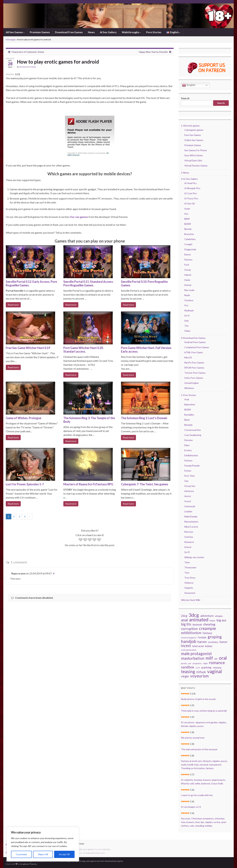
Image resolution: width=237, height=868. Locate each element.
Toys (187, 573)
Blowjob (188, 425)
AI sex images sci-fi (191, 807)
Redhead (189, 310)
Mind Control (191, 527)
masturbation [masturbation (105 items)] (193, 658)
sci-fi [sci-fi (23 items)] (198, 668)
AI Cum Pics (191, 193)
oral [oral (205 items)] (223, 658)
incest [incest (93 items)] (186, 646)
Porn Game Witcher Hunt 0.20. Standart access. (83, 350)
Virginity (189, 588)
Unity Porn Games (194, 378)
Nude (187, 295)
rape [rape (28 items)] (205, 663)
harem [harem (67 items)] (202, 642)
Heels (187, 280)
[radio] (81, 540)
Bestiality (189, 415)
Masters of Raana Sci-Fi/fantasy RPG (88, 484)
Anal (187, 399)
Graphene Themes (29, 864)
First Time (190, 476)
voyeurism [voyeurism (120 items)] (199, 676)
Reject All (43, 854)
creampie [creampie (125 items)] (207, 628)
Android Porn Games (195, 342)
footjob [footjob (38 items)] (202, 637)
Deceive (189, 440)
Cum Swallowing (193, 435)
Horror (188, 496)
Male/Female (191, 516)
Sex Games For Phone (196, 150)
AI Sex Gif (190, 203)
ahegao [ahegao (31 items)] (219, 616)
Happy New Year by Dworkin (153, 52)
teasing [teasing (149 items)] (188, 671)
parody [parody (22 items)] (184, 663)
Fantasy (188, 260)
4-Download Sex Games (193, 338)
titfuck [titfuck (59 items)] (201, 672)
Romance (189, 542)
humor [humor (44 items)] (224, 642)
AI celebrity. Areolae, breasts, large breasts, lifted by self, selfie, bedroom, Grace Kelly (203, 782)
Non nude (189, 290)
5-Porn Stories (189, 395)
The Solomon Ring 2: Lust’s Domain (144, 418)
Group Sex (190, 486)
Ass (186, 214)
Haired (188, 275)
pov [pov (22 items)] (190, 663)
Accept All (64, 854)
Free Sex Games (193, 135)
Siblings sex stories (194, 557)
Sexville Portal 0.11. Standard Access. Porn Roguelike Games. (88, 283)
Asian (187, 209)
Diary (187, 445)
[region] (43, 844)
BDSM (188, 224)
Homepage (11, 40)
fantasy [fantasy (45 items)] (207, 633)
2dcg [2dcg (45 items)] (184, 616)
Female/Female (192, 466)
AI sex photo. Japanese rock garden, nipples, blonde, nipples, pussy (204, 724)
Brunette (189, 234)
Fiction (188, 471)
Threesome (190, 567)
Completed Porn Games (197, 347)
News (91, 32)
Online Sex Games (194, 140)
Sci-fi (187, 316)
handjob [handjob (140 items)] (189, 641)
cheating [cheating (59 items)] (209, 624)
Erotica (188, 450)
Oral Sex (189, 537)
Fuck (187, 265)
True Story (190, 578)
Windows (189, 388)
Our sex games (79, 217)
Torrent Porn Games (195, 373)
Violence (189, 583)
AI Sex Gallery (108, 32)
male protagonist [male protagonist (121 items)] (196, 654)
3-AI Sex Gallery (189, 179)
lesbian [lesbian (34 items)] (209, 646)
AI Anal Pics (191, 183)
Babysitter (190, 404)
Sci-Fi (187, 552)
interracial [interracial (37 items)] (198, 646)
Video (187, 331)
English (189, 85)
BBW (187, 219)
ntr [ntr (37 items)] (216, 659)
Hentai (188, 285)
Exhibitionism (191, 455)
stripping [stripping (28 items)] (217, 668)
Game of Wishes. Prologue (24, 418)
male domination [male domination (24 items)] (189, 650)
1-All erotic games (190, 126)
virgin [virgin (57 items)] (185, 676)
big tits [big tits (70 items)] (186, 624)
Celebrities (190, 239)
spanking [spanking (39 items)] (206, 667)
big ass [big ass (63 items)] (221, 620)
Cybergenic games (194, 130)
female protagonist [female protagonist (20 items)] (189, 638)
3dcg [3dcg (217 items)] (194, 615)
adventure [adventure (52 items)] (207, 616)
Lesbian (188, 511)
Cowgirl (188, 244)
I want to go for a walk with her (197, 795)
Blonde (188, 229)
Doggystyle (190, 249)
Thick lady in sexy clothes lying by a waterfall (204, 711)
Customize (21, 854)
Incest (188, 501)
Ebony (188, 254)
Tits (186, 326)
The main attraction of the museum (199, 749)
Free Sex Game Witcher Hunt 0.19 (28, 348)
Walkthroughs (131, 32)
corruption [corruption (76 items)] (189, 629)
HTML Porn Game (194, 352)
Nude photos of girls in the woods (198, 699)
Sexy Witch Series (194, 155)
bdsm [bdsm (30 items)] (212, 620)
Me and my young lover (193, 738)
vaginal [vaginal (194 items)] (215, 671)
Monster (189, 532)
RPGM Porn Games (194, 368)
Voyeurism (190, 593)
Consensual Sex (193, 430)
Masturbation (191, 522)
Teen (187, 562)
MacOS (188, 357)
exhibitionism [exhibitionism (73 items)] (191, 633)
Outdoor (189, 300)
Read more (13, 305)
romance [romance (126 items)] (217, 662)
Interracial (190, 506)
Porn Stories (154, 32)
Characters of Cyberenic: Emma (28, 52)
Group (188, 270)
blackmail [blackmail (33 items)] (197, 625)
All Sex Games (15, 32)
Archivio (23, 67)
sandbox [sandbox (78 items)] (188, 667)
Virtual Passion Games (196, 166)
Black (187, 420)
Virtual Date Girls (193, 160)
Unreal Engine (191, 383)
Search (185, 98)
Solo (187, 321)
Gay (186, 481)
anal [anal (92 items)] (184, 620)
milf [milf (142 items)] (209, 658)
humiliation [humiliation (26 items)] (213, 642)
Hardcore (189, 491)
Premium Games (40, 32)
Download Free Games (69, 32)
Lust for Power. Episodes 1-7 (25, 484)
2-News (33, 67)
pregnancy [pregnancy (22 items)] (197, 663)
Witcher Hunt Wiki (191, 600)
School (188, 547)
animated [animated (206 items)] (199, 620)
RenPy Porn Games (194, 363)
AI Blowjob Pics (192, 188)
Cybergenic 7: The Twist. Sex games (145, 484)
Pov (186, 305)
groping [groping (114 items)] (215, 637)
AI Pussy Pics (191, 198)
